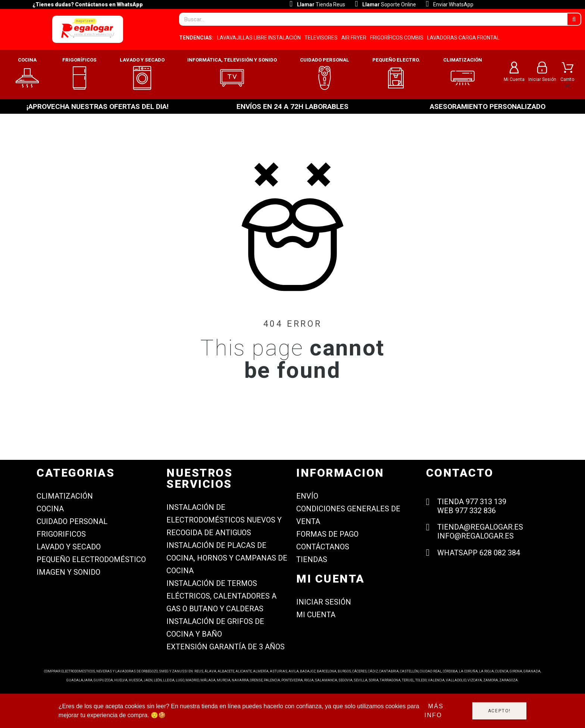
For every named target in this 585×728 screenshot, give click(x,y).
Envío (307, 496)
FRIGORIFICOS (61, 534)
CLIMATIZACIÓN (65, 496)
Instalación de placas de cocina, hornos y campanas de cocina (227, 558)
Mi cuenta (316, 615)
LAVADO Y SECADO (69, 547)
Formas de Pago (327, 534)
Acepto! (500, 711)
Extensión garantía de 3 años (226, 647)
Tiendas (312, 559)
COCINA (50, 509)
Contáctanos (323, 547)
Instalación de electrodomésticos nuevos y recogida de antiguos (224, 520)
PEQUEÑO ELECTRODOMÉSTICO (91, 559)
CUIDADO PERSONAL (72, 521)
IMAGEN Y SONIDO (68, 572)
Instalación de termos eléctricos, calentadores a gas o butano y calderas (221, 596)
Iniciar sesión (324, 602)
